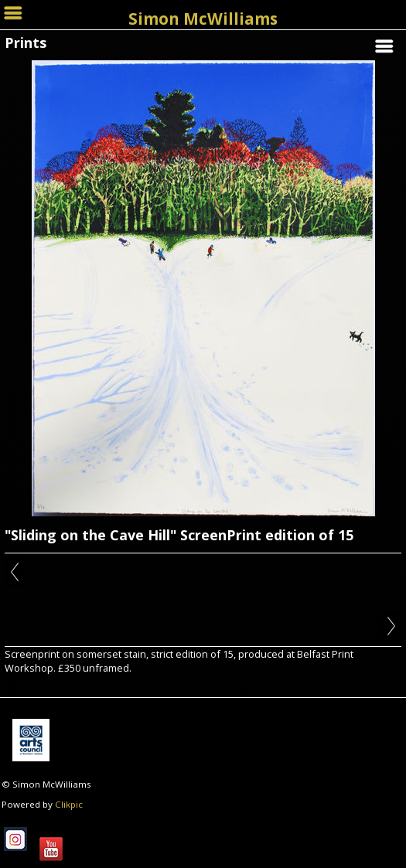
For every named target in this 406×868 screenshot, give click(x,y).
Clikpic (69, 804)
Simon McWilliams (203, 19)
